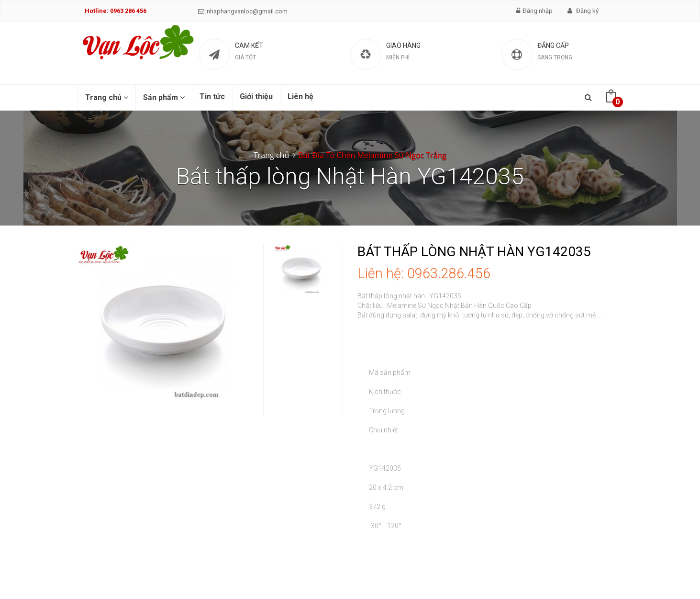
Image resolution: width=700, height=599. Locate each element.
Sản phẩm (164, 97)
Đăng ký (583, 11)
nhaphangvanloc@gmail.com (243, 11)
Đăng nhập (534, 11)
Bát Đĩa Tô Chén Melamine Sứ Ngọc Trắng (372, 155)
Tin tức (212, 96)
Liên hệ (300, 96)
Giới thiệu (256, 96)
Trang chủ (107, 97)
